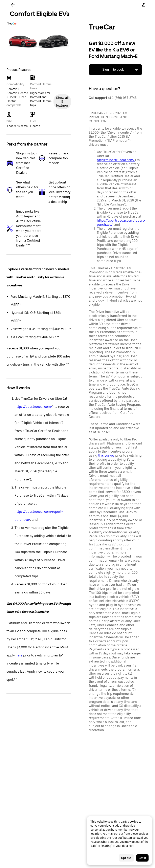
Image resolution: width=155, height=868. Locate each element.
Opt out (126, 858)
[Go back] (13, 5)
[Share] (144, 5)
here (19, 655)
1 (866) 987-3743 (124, 98)
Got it (142, 858)
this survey (106, 455)
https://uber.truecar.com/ (33, 407)
